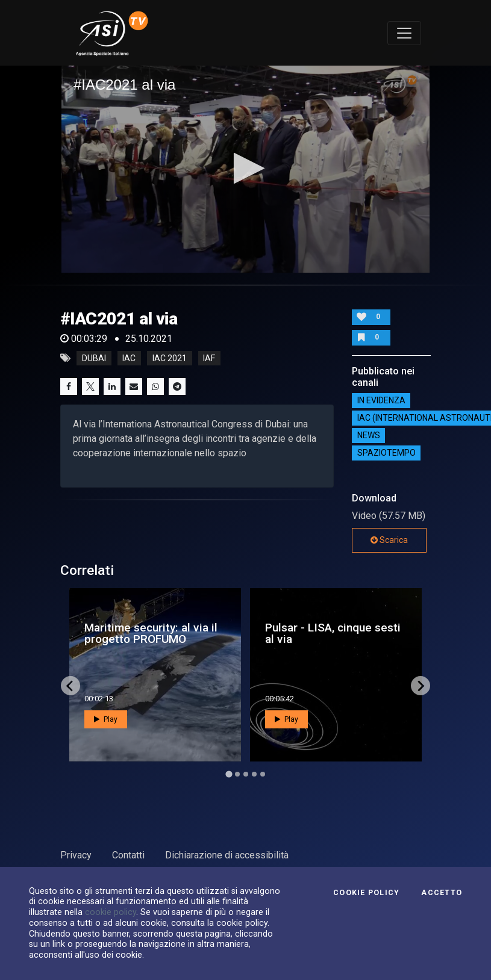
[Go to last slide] (70, 686)
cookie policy (111, 912)
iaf (209, 358)
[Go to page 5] (263, 774)
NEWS (369, 436)
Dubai (94, 358)
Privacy (76, 855)
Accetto (442, 893)
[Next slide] (421, 686)
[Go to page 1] (229, 774)
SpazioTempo (386, 453)
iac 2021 (170, 358)
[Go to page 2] (237, 774)
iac (129, 358)
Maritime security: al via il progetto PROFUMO (151, 633)
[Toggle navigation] (404, 33)
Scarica (389, 540)
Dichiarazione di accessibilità (227, 855)
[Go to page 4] (254, 774)
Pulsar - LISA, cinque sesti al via (333, 633)
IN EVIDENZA (381, 401)
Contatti (128, 855)
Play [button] (106, 719)
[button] (245, 168)
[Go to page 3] (246, 774)
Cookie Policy (366, 893)
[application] (245, 169)
